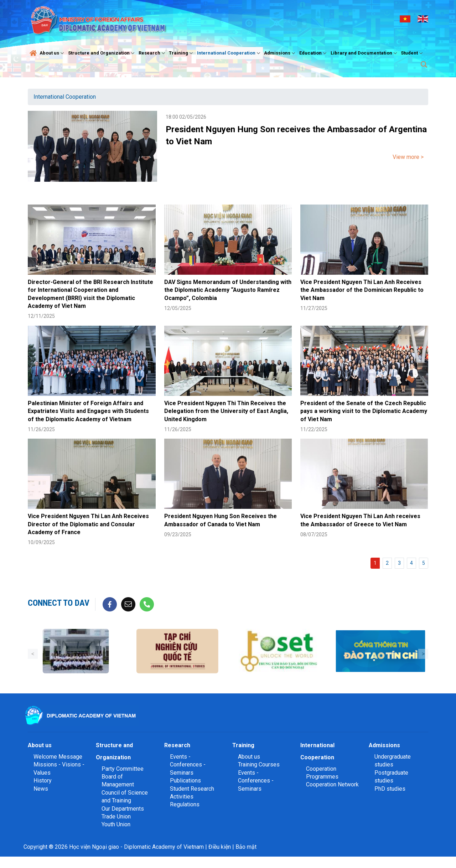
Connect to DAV (59, 603)
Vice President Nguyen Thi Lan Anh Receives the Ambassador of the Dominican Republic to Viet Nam (362, 290)
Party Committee (123, 769)
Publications (185, 781)
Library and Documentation (365, 53)
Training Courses (259, 764)
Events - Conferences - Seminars (188, 765)
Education (314, 53)
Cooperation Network (332, 784)
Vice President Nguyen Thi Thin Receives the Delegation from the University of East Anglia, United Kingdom (226, 411)
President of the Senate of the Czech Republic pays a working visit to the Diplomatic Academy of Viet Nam (364, 411)
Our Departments (123, 809)
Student (413, 53)
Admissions (280, 53)
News (41, 789)
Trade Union (116, 817)
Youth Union (116, 824)
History (43, 781)
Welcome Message (58, 757)
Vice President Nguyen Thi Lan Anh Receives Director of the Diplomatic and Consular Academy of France (88, 524)
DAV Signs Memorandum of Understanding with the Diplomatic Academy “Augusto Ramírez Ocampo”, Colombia (228, 290)
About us (53, 53)
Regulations (185, 804)
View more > (408, 157)
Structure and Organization (102, 53)
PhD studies (390, 789)
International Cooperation (229, 53)
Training (182, 53)
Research (153, 53)
